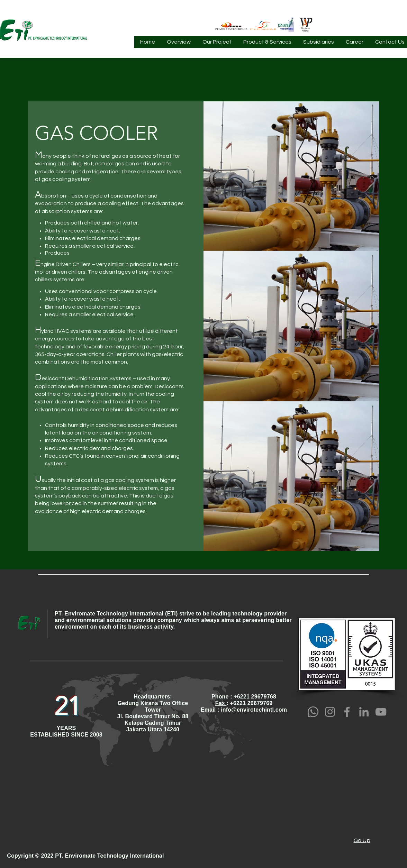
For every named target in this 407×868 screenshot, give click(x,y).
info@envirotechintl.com (254, 710)
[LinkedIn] (364, 712)
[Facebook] (347, 712)
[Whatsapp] (313, 712)
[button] (179, 44)
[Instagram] (330, 712)
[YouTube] (381, 712)
